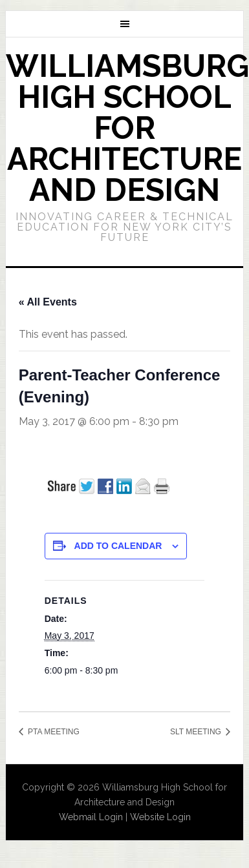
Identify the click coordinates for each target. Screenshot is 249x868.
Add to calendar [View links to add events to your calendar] (118, 546)
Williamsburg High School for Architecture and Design (127, 128)
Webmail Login (91, 817)
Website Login (160, 817)
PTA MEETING (53, 732)
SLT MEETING (197, 732)
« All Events (48, 302)
